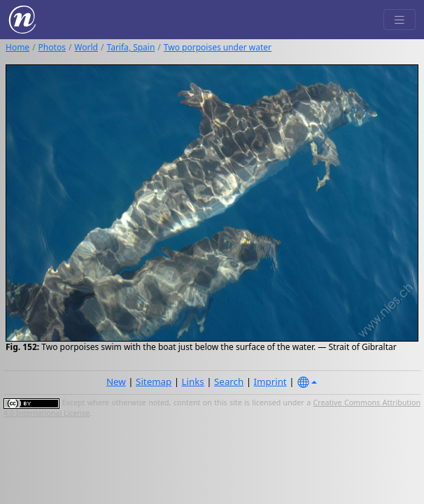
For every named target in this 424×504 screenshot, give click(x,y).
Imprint (270, 381)
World (86, 47)
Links (193, 381)
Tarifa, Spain (130, 47)
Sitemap (154, 381)
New (116, 381)
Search (229, 381)
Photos (52, 47)
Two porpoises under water (218, 47)
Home (17, 47)
